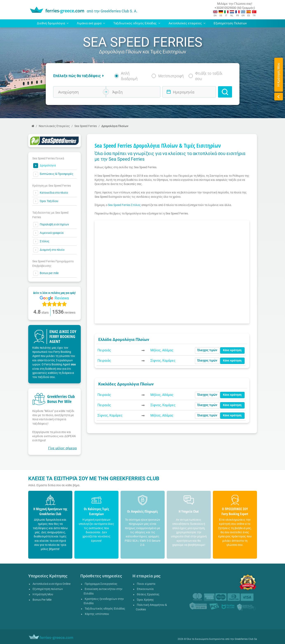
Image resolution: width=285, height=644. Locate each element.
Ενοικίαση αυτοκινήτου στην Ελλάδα (103, 591)
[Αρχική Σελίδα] (33, 126)
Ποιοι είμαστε (146, 584)
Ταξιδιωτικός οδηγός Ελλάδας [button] (137, 23)
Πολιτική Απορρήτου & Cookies (151, 607)
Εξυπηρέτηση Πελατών (230, 23)
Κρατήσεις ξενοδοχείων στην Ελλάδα (104, 601)
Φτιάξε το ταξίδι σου (209, 76)
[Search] (225, 92)
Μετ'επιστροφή (171, 76)
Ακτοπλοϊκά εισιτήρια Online (52, 584)
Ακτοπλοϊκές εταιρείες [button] (187, 23)
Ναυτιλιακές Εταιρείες (54, 126)
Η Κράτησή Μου (43, 594)
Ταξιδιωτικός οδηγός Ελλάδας (105, 609)
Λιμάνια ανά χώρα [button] (91, 23)
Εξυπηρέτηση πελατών (48, 589)
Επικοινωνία (145, 589)
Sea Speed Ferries (86, 126)
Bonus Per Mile (42, 600)
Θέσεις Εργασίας (148, 594)
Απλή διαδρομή (129, 76)
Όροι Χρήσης (145, 600)
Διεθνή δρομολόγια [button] (53, 23)
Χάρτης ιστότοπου (97, 614)
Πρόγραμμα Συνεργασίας (101, 584)
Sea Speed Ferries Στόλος (124, 205)
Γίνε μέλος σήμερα (62, 448)
